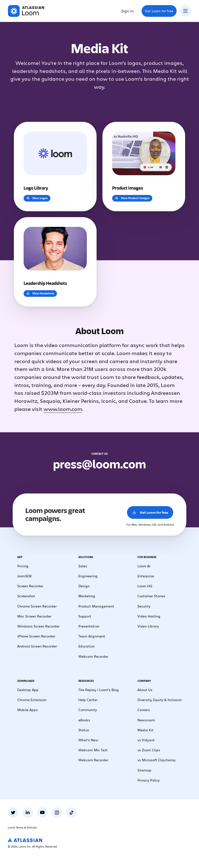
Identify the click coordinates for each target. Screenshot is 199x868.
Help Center (88, 700)
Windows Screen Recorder (38, 626)
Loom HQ (145, 586)
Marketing (87, 596)
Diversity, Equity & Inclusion (160, 700)
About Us (145, 690)
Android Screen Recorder (37, 646)
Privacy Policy (149, 780)
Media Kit (145, 730)
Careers (144, 710)
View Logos (37, 198)
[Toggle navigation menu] (185, 11)
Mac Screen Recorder (34, 616)
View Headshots (40, 293)
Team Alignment (92, 636)
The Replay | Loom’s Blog (99, 690)
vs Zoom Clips (149, 750)
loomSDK (25, 576)
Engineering (88, 576)
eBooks (84, 720)
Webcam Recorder (93, 656)
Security (144, 606)
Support (85, 616)
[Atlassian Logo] (25, 840)
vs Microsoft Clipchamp (157, 760)
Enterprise (146, 576)
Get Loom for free (161, 12)
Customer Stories (151, 596)
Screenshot (26, 596)
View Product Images (132, 198)
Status (84, 730)
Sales (83, 566)
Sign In (127, 11)
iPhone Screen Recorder (36, 636)
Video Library (148, 626)
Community (88, 710)
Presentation (89, 626)
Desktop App (28, 690)
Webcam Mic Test (93, 750)
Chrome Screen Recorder (37, 606)
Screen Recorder (30, 586)
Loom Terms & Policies (22, 827)
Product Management (96, 606)
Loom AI (144, 566)
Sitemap (144, 770)
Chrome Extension (32, 700)
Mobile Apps (27, 710)
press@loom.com (99, 464)
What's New (88, 740)
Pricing (23, 566)
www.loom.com (63, 409)
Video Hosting (149, 616)
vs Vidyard (146, 740)
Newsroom (146, 720)
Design (84, 586)
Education (86, 646)
